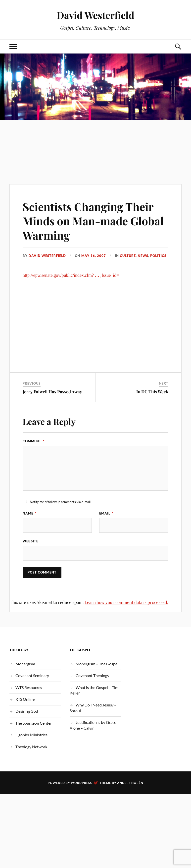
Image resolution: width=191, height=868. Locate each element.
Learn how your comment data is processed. (126, 602)
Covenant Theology (92, 675)
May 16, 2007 (94, 256)
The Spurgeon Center (34, 723)
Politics (158, 256)
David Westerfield (95, 15)
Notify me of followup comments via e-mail (60, 502)
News (143, 256)
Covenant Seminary (32, 675)
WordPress (81, 783)
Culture (128, 256)
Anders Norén (130, 783)
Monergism (25, 664)
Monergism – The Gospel (97, 664)
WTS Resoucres (29, 687)
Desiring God (27, 711)
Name (29, 513)
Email (106, 513)
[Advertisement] (95, 142)
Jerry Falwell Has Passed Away (52, 392)
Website (30, 541)
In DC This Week (152, 392)
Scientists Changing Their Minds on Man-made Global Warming (93, 221)
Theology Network (31, 747)
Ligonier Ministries (31, 735)
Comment (33, 441)
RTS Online (25, 699)
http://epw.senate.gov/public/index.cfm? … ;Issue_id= (71, 275)
